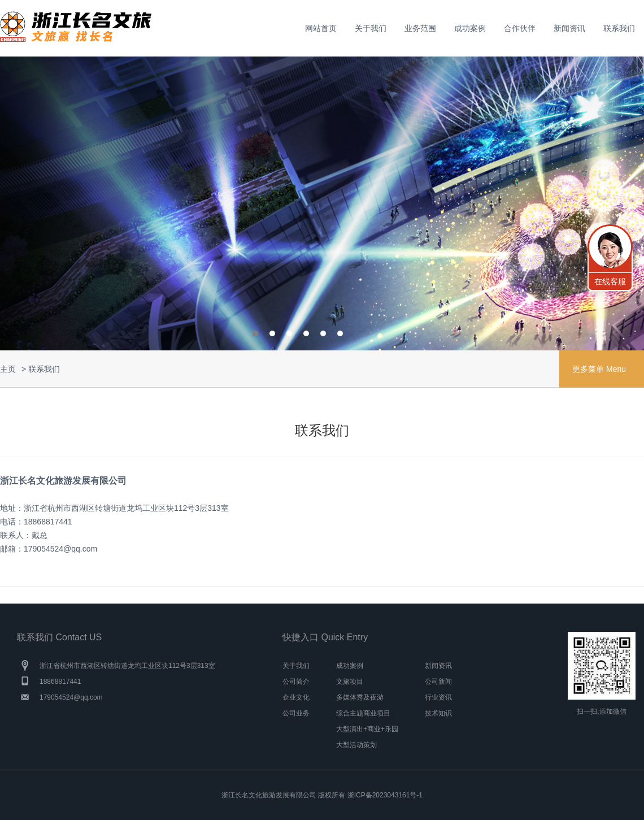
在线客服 (610, 281)
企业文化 (296, 697)
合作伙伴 (520, 28)
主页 (8, 369)
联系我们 (619, 28)
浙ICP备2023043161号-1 (385, 795)
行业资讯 (438, 697)
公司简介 (296, 682)
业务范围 (420, 28)
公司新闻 (438, 682)
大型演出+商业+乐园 (367, 729)
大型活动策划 (356, 745)
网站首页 (321, 28)
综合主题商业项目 (363, 713)
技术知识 (438, 713)
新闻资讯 (569, 28)
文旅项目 (350, 682)
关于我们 (371, 28)
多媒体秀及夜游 (360, 697)
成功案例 (470, 28)
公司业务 (296, 713)
